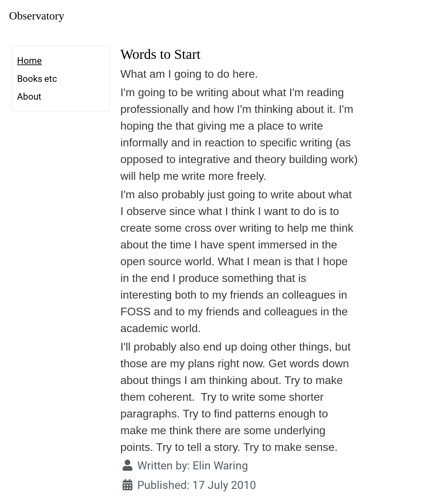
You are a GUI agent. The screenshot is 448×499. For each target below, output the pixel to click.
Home (29, 61)
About (29, 97)
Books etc (37, 79)
